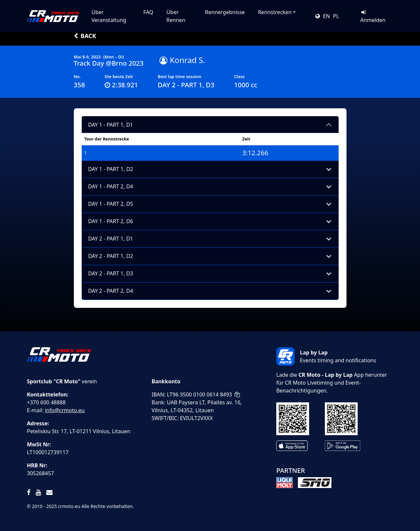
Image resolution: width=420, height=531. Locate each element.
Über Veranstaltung (109, 16)
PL (336, 16)
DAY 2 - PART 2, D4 (111, 291)
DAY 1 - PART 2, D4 (111, 186)
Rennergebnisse (225, 12)
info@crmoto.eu (65, 410)
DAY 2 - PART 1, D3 (111, 273)
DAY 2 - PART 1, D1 (111, 239)
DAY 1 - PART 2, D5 (111, 204)
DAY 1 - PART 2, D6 (111, 221)
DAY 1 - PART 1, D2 (111, 169)
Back (85, 36)
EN (326, 16)
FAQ (148, 12)
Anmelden (373, 17)
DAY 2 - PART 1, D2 (111, 256)
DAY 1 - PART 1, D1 (111, 125)
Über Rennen (176, 16)
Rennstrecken (275, 12)
